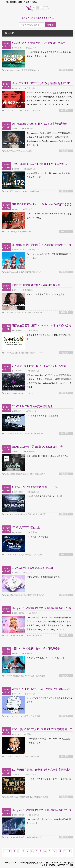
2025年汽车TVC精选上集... (26, 537)
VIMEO (17, 88)
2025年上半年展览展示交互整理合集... (31, 416)
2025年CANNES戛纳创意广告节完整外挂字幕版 (39, 43)
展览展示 (18, 411)
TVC (16, 129)
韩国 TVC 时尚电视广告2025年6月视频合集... (34, 295)
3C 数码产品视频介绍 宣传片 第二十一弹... (33, 496)
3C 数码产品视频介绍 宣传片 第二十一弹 (35, 487)
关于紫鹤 (26, 2)
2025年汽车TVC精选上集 (26, 527)
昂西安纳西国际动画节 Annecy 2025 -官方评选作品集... (37, 337)
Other (16, 209)
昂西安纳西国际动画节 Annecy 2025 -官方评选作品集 (41, 326)
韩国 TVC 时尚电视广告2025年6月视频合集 (36, 285)
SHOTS (17, 452)
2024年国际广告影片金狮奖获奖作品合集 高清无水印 (41, 770)
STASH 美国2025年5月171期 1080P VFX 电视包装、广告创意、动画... (37, 741)
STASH (17, 169)
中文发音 (18, 775)
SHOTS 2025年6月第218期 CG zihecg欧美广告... (35, 456)
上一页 (7, 851)
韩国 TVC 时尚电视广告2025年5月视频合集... (34, 658)
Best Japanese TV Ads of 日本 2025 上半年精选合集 (40, 124)
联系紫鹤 (33, 2)
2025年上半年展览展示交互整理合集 (32, 406)
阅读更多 (65, 70)
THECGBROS (19, 250)
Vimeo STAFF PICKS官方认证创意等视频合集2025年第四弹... (37, 700)
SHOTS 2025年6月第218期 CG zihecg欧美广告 (37, 447)
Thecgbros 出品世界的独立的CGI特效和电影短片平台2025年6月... (37, 256)
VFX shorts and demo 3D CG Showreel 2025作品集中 (40, 366)
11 (60, 851)
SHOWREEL (19, 330)
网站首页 (9, 2)
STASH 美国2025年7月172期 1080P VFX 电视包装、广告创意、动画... (37, 175)
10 (54, 851)
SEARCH (50, 25)
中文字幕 (18, 48)
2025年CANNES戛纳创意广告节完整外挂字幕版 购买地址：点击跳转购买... (37, 54)
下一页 (67, 851)
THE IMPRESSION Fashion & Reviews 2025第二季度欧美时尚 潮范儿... (37, 216)
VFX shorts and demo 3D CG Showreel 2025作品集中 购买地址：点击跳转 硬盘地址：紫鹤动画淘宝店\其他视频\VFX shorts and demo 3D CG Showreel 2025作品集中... (37, 381)
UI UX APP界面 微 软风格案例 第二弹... (32, 577)
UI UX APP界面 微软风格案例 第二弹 (32, 568)
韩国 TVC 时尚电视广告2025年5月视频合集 (36, 649)
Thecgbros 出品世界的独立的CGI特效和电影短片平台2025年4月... (37, 821)
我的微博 (17, 2)
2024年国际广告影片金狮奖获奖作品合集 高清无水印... (37, 781)
